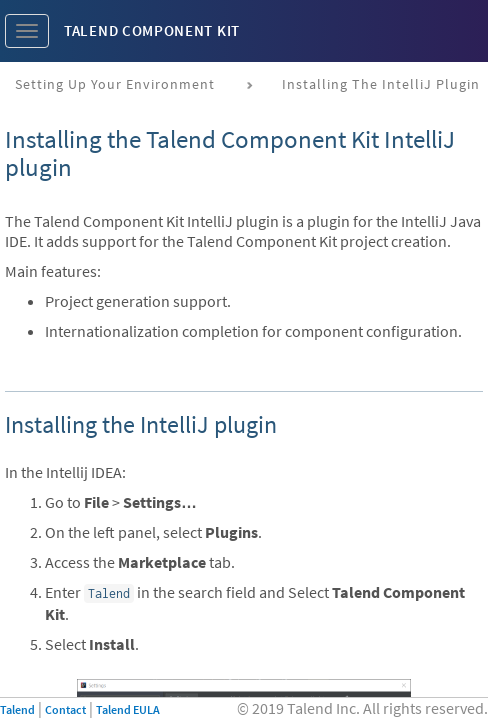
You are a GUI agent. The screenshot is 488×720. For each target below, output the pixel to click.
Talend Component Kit (152, 30)
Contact (65, 709)
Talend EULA (128, 709)
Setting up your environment (115, 84)
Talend (17, 709)
